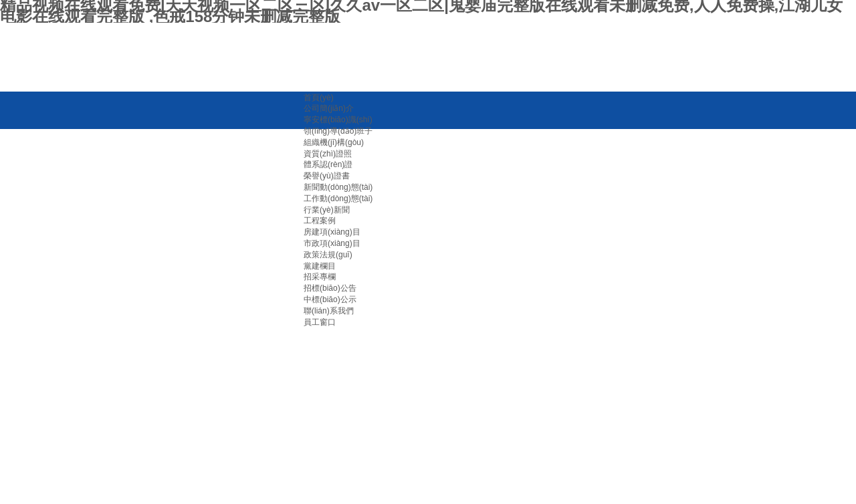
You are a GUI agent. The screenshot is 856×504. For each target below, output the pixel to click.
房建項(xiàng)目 (332, 232)
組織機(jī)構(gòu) (334, 142)
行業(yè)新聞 (327, 210)
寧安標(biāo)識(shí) (338, 120)
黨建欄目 (320, 266)
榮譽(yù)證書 (327, 176)
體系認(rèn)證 (328, 164)
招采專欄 (320, 277)
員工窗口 (320, 322)
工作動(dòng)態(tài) (338, 199)
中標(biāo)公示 (330, 299)
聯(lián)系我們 (329, 311)
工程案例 (320, 221)
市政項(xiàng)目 (332, 243)
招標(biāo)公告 (330, 288)
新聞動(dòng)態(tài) (338, 187)
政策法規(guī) (328, 255)
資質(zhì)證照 (328, 154)
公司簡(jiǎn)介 (329, 108)
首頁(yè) (319, 98)
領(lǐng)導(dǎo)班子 (338, 131)
